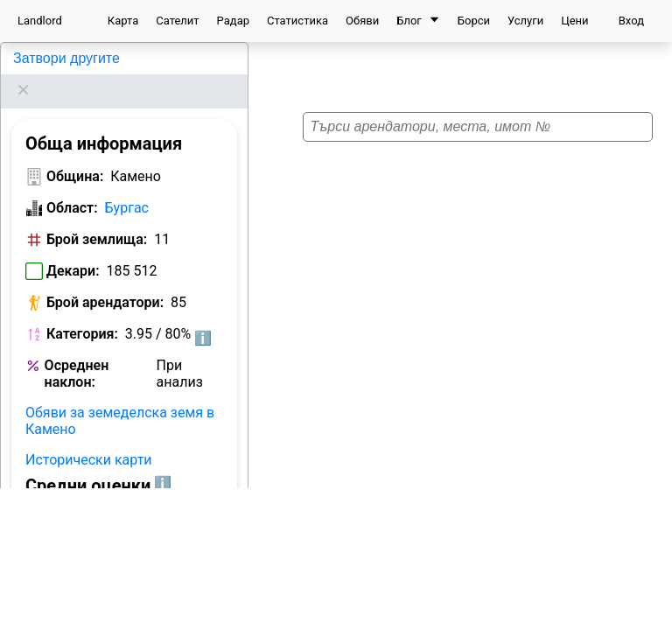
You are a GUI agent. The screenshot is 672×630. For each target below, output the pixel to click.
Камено (35, 58)
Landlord (40, 21)
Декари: (73, 249)
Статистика (297, 21)
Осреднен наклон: (77, 352)
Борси (474, 21)
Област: (72, 186)
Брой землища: (97, 217)
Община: (75, 154)
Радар (233, 21)
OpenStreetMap (581, 620)
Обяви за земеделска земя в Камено (120, 399)
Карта (123, 21)
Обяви (362, 21)
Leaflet (508, 620)
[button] (463, 304)
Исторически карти (89, 438)
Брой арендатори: (105, 280)
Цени (574, 21)
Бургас (127, 186)
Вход (631, 21)
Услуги (525, 21)
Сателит (177, 21)
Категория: (82, 312)
